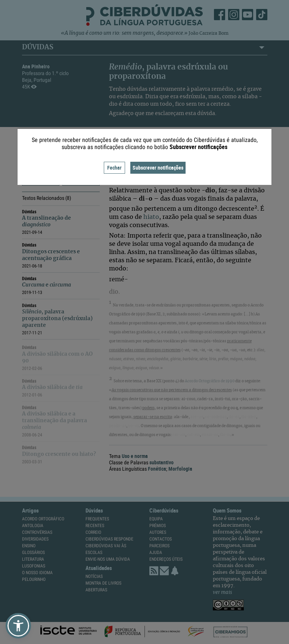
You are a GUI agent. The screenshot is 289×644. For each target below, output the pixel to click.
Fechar (114, 168)
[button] (18, 626)
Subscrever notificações (158, 168)
